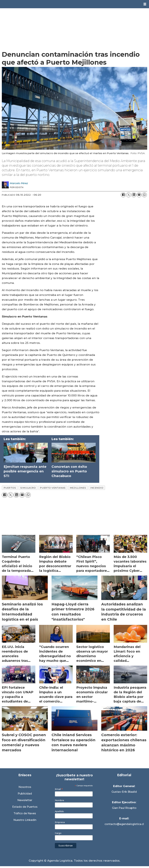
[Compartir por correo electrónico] (139, 195)
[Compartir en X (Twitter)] (129, 195)
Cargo (58, 833)
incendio (97, 488)
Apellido (59, 811)
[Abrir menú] (145, 4)
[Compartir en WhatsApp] (144, 195)
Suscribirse (66, 846)
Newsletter (25, 800)
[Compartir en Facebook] (123, 195)
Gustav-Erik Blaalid (124, 792)
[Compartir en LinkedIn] (134, 195)
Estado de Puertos (25, 807)
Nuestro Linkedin (25, 820)
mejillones (78, 488)
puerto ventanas (53, 488)
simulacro (28, 488)
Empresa (60, 822)
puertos (10, 488)
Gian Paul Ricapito (124, 808)
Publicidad (25, 794)
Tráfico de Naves (25, 813)
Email (59, 789)
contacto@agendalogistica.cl (124, 824)
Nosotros (25, 787)
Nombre (59, 800)
